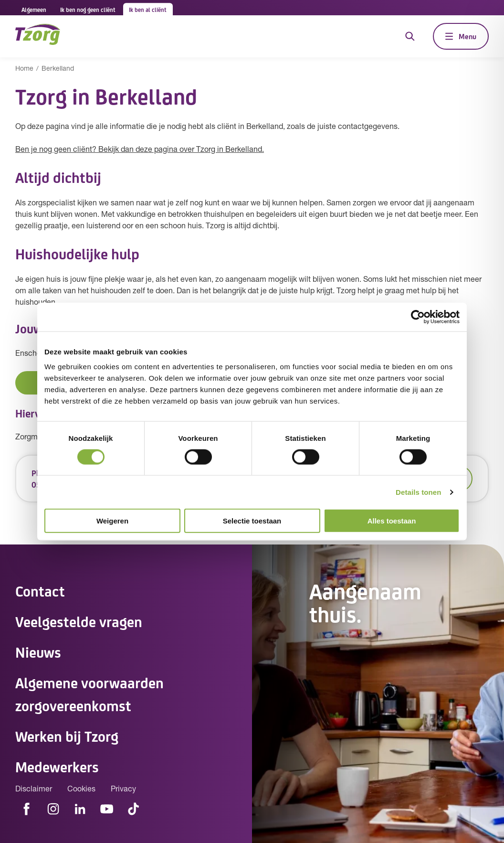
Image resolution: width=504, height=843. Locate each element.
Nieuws (38, 651)
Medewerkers (57, 766)
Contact (40, 590)
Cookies (81, 790)
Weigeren (112, 521)
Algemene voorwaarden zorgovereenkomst (89, 694)
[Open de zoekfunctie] (410, 36)
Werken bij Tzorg (67, 736)
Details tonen (418, 492)
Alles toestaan (392, 521)
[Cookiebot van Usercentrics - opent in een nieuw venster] (418, 317)
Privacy (123, 790)
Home (24, 69)
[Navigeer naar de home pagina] (38, 36)
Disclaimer (34, 790)
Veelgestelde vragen (79, 621)
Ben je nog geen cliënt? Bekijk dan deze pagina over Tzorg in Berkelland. (140, 150)
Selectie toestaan (252, 521)
